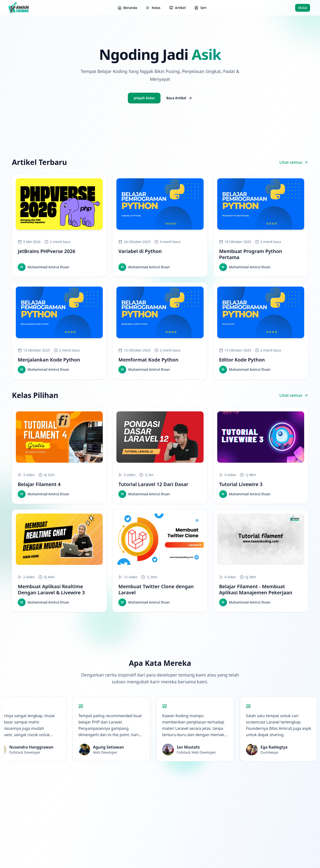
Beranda (127, 8)
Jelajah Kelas (144, 98)
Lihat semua (294, 162)
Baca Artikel (179, 98)
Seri (200, 8)
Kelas (153, 8)
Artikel (178, 8)
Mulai (303, 8)
